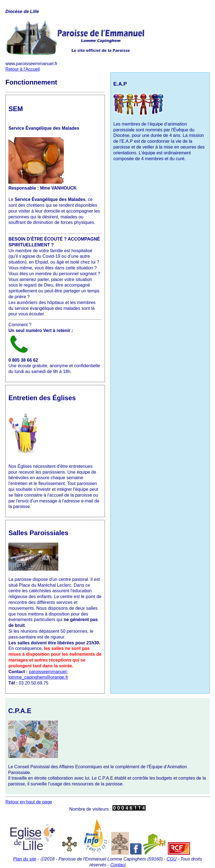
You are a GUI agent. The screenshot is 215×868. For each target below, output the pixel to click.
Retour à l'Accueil (22, 69)
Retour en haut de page (29, 802)
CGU (172, 859)
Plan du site (25, 859)
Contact (118, 865)
